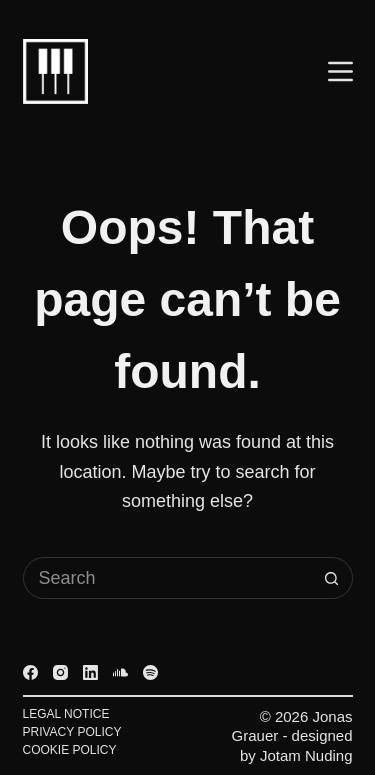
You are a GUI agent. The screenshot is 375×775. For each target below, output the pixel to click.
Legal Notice (66, 714)
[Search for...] (167, 578)
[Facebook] (30, 672)
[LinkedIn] (90, 672)
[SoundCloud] (120, 672)
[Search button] (332, 578)
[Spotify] (150, 672)
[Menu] (340, 71)
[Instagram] (60, 672)
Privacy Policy (72, 732)
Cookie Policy (70, 750)
